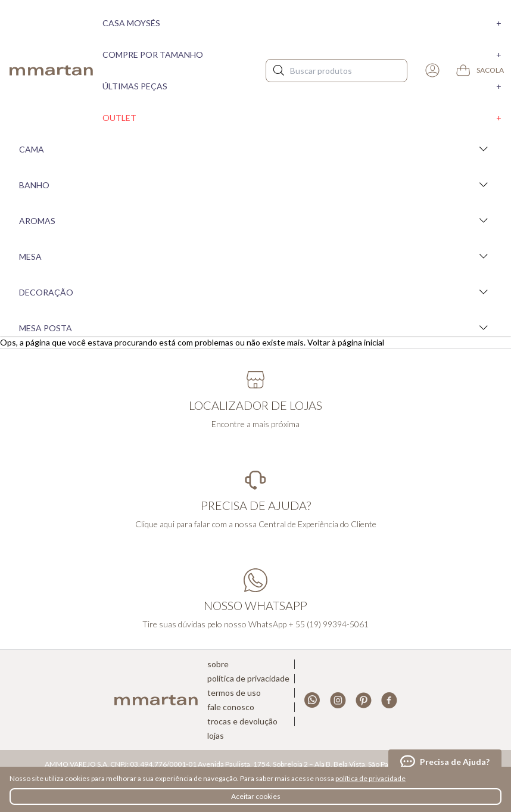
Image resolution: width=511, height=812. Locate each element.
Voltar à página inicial (346, 342)
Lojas (216, 736)
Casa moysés (302, 23)
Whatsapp (312, 700)
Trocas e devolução (242, 721)
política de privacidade (370, 778)
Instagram (338, 700)
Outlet (302, 118)
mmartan (51, 70)
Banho (255, 185)
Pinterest (364, 700)
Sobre (218, 664)
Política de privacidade (248, 679)
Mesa (255, 256)
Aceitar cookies (256, 796)
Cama (255, 149)
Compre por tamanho (302, 55)
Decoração (255, 292)
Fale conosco (231, 707)
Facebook (389, 700)
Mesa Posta (255, 328)
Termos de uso (234, 693)
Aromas (255, 220)
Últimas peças (302, 86)
